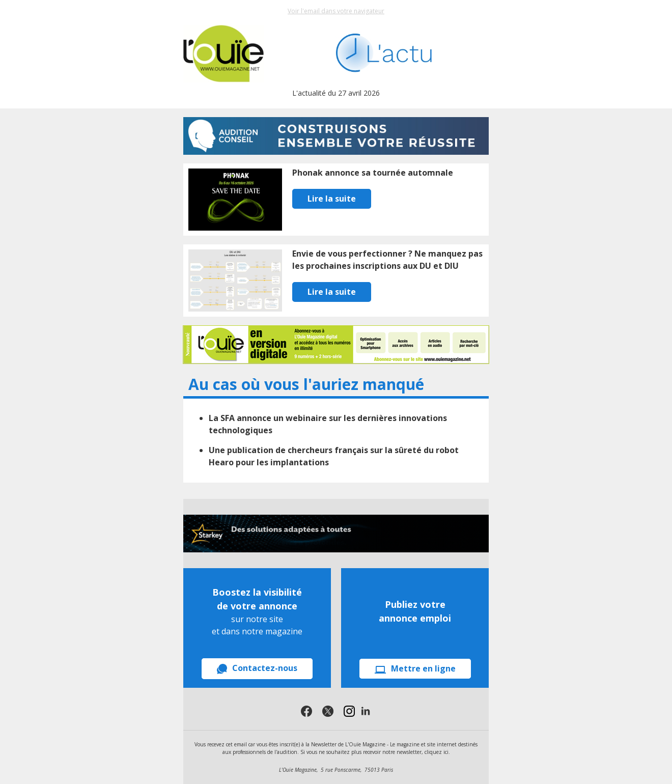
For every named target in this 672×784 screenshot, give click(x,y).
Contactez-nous (257, 668)
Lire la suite (332, 199)
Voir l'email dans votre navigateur (336, 11)
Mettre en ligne (415, 668)
